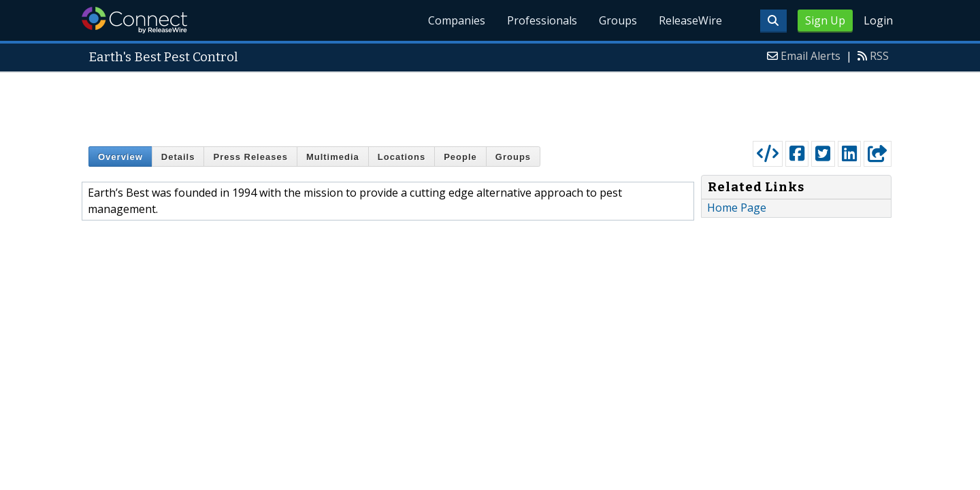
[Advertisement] (490, 103)
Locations (402, 157)
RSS (879, 56)
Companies (457, 20)
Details (178, 157)
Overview (120, 157)
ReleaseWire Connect (134, 20)
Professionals (542, 20)
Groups (618, 20)
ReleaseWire (690, 20)
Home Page (737, 208)
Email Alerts (811, 56)
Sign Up (825, 20)
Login (878, 20)
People (460, 157)
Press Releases (250, 157)
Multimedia (333, 157)
